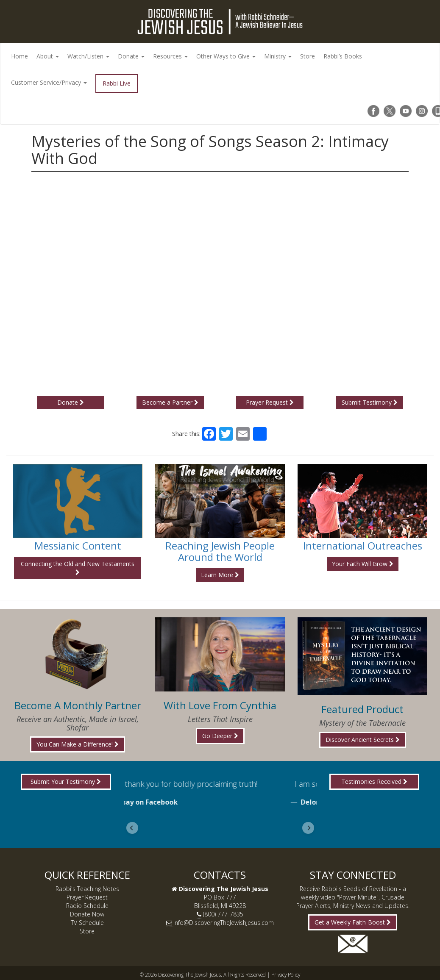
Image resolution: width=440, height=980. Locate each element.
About (48, 56)
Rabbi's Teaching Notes (87, 889)
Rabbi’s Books (343, 56)
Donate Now (87, 914)
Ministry (278, 56)
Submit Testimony (370, 402)
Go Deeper (220, 736)
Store (308, 56)
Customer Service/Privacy (49, 82)
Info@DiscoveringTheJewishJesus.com (224, 923)
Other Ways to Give (226, 56)
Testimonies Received (374, 782)
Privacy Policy (286, 974)
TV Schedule (87, 923)
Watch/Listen (88, 56)
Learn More (220, 575)
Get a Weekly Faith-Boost (353, 922)
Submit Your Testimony (66, 782)
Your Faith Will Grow (363, 564)
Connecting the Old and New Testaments (78, 568)
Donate (131, 56)
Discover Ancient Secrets (363, 740)
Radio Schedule (87, 906)
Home (19, 56)
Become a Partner (170, 402)
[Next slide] (308, 828)
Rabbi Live (117, 83)
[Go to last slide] (132, 828)
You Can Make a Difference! (78, 744)
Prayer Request (270, 402)
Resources (170, 56)
